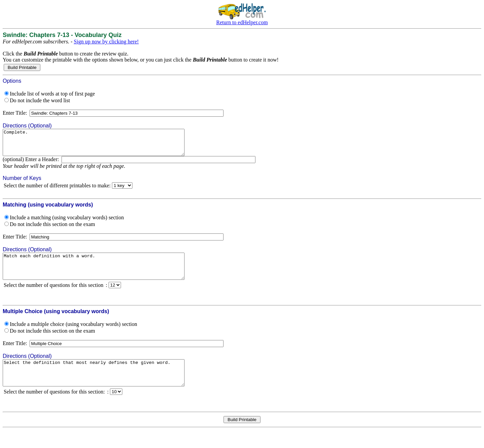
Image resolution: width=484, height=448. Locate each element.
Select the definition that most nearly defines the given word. (105, 385)
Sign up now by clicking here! (106, 42)
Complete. (105, 145)
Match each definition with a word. (105, 274)
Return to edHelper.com (242, 22)
